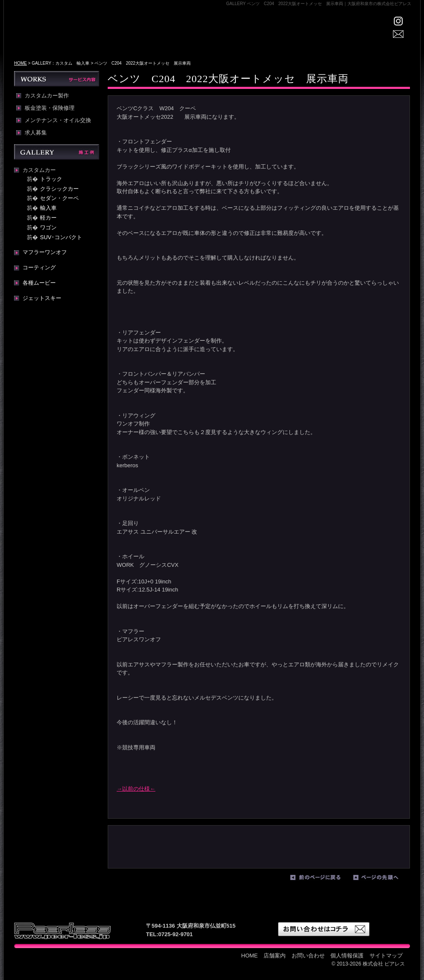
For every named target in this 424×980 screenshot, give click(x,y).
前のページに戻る (320, 879)
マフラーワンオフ (45, 252)
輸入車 (48, 208)
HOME (155, 36)
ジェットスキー (42, 298)
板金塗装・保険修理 (50, 108)
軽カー (48, 218)
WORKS (269, 36)
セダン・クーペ (59, 198)
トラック (51, 179)
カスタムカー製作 (47, 96)
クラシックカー (59, 189)
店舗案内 (191, 36)
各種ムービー (39, 283)
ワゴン (48, 227)
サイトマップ (386, 956)
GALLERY (232, 36)
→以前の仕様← (136, 789)
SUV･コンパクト (61, 237)
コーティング (39, 267)
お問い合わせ (308, 956)
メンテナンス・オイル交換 (58, 120)
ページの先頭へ (383, 879)
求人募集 (36, 133)
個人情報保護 (347, 956)
